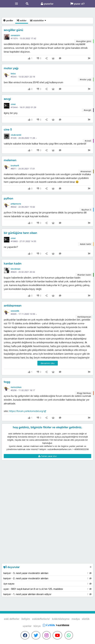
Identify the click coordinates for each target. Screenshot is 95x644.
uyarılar (27, 626)
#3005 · (24, 314)
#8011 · (23, 169)
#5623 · (23, 272)
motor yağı (11, 68)
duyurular (12, 567)
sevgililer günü (13, 30)
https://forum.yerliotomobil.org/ (26, 411)
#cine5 (88, 141)
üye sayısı (47, 584)
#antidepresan (84, 317)
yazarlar (47, 4)
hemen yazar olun (48, 456)
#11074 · (23, 38)
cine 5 (8, 129)
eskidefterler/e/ (41, 619)
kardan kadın (13, 263)
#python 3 (86, 210)
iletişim (26, 619)
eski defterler (6, 4)
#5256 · (23, 390)
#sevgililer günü (84, 41)
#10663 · (23, 241)
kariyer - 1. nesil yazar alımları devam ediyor (47, 594)
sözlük (86, 619)
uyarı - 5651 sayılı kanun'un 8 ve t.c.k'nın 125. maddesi (47, 589)
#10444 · (23, 107)
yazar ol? (78, 4)
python (8, 198)
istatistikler (38, 20)
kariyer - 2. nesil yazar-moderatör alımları (47, 578)
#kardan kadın (84, 275)
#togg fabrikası (84, 393)
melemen (10, 160)
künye (37, 626)
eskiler (22, 20)
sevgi (7, 99)
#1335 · (24, 138)
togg (7, 382)
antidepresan (13, 305)
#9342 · (23, 207)
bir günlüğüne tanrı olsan (20, 233)
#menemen (86, 171)
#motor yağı (85, 79)
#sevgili (87, 110)
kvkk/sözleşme (61, 619)
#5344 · (23, 77)
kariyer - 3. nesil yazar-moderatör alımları (47, 573)
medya (76, 619)
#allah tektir (86, 244)
